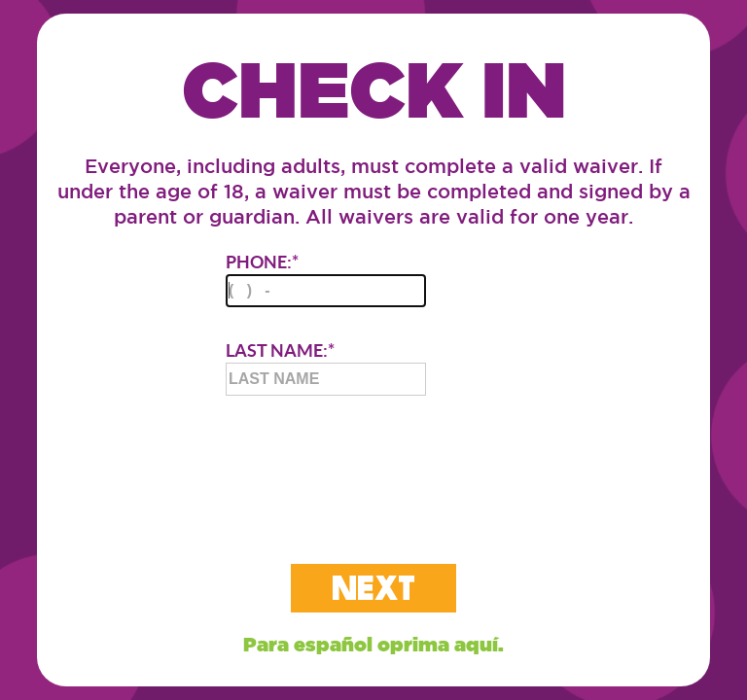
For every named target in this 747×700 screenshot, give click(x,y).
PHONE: (326, 279)
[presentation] (373, 464)
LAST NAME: (326, 367)
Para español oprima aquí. (373, 644)
